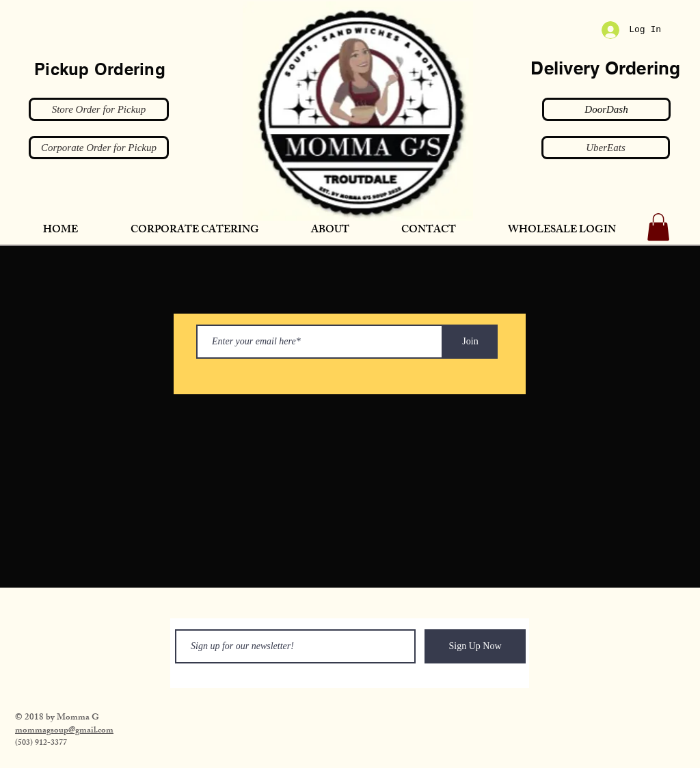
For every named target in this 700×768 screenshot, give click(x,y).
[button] (658, 227)
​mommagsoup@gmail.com (64, 731)
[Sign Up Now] (475, 646)
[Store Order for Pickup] (99, 109)
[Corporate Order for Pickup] (99, 148)
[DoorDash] (606, 109)
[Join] (470, 342)
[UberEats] (606, 148)
